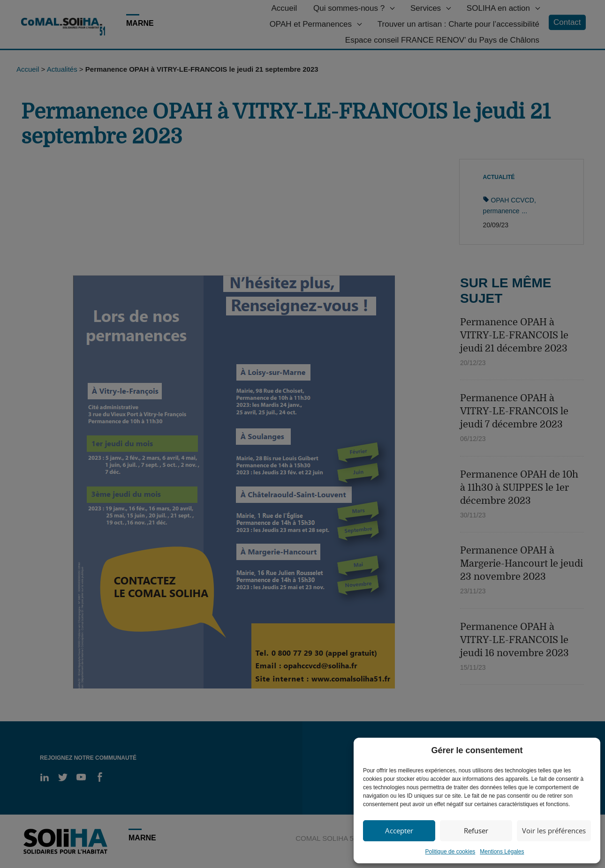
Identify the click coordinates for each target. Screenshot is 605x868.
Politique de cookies (450, 852)
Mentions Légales (502, 852)
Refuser (476, 831)
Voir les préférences (554, 831)
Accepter (399, 831)
